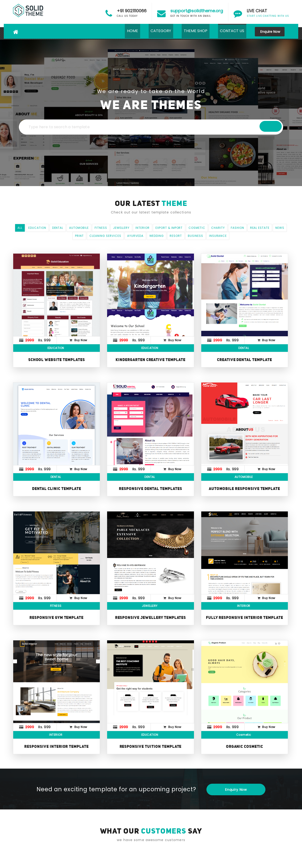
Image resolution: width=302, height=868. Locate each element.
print (79, 236)
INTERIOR (143, 228)
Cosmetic (197, 228)
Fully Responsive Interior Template (245, 617)
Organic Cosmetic (245, 746)
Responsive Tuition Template (151, 746)
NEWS (280, 228)
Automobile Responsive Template (244, 489)
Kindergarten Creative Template (151, 360)
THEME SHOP (193, 32)
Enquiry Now (236, 790)
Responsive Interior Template (57, 746)
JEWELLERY (121, 228)
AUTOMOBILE (79, 228)
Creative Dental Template (245, 360)
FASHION (237, 228)
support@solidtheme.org (197, 11)
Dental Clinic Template (57, 489)
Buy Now (81, 340)
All (20, 228)
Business (195, 236)
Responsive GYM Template (57, 617)
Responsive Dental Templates (151, 489)
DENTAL (58, 228)
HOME (125, 32)
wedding (157, 236)
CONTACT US (231, 32)
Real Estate (260, 228)
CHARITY (218, 228)
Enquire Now (270, 32)
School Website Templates (57, 360)
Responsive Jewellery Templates (151, 617)
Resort (176, 236)
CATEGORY (156, 32)
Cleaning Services (105, 236)
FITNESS (101, 228)
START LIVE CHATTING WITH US (268, 13)
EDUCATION (37, 228)
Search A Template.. (248, 127)
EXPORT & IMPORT (169, 228)
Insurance (218, 236)
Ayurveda (135, 236)
